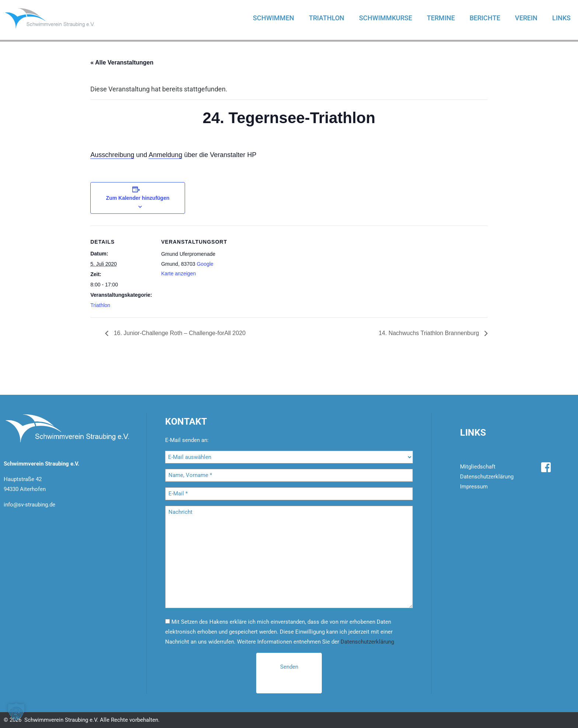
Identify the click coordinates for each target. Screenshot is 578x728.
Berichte (485, 18)
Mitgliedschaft (478, 467)
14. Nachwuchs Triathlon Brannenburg (430, 333)
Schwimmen (274, 18)
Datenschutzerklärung (367, 642)
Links (561, 18)
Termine (441, 18)
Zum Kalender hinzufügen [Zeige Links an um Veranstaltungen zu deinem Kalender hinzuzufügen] (138, 198)
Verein (526, 18)
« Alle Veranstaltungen (122, 62)
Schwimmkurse (386, 18)
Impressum (474, 487)
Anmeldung (165, 155)
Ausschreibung (112, 155)
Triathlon (327, 18)
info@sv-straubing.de (29, 505)
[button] (16, 712)
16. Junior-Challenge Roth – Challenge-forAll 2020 (179, 333)
